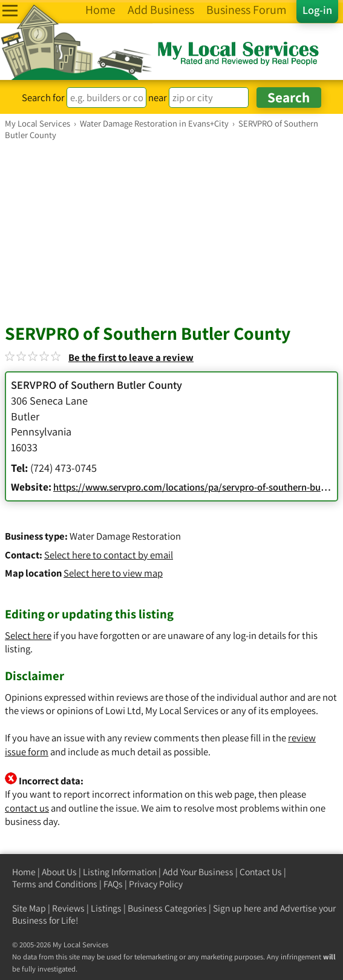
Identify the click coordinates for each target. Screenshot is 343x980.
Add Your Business (198, 872)
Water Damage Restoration (125, 536)
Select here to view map (113, 573)
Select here (28, 635)
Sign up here (237, 908)
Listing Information (120, 872)
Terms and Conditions (55, 884)
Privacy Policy (156, 884)
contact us (27, 808)
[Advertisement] (171, 231)
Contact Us (261, 872)
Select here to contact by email (109, 555)
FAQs (113, 884)
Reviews (68, 908)
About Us (59, 872)
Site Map (29, 908)
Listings (106, 908)
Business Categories (167, 908)
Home (24, 872)
